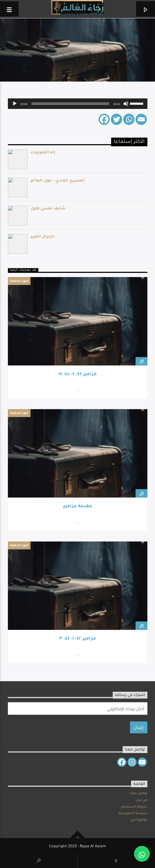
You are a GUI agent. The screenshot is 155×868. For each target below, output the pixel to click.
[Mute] (126, 104)
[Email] (141, 119)
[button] (142, 854)
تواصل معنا (139, 794)
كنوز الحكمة (19, 281)
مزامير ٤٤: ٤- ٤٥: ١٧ (77, 375)
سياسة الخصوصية (133, 814)
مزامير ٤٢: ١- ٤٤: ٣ (78, 639)
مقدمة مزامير (77, 507)
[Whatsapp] (129, 119)
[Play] (15, 104)
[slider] (70, 104)
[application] (78, 104)
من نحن (142, 800)
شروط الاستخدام (134, 807)
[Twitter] (117, 119)
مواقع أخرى (139, 820)
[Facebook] (104, 119)
